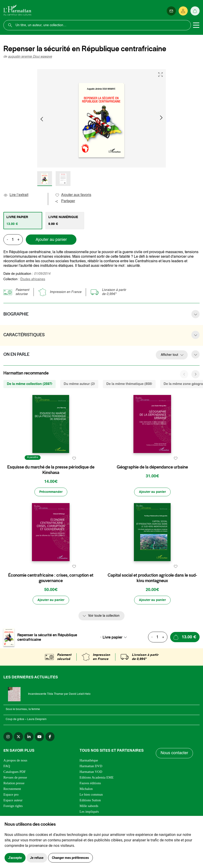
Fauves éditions (90, 783)
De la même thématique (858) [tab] (129, 384)
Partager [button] (65, 201)
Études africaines (33, 279)
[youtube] (39, 737)
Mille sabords (89, 806)
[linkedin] (29, 737)
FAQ (7, 766)
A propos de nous (15, 760)
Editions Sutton (90, 800)
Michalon (86, 789)
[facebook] (50, 737)
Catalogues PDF (15, 772)
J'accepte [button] (15, 858)
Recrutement (12, 789)
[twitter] (18, 737)
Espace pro (11, 794)
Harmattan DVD (91, 766)
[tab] (23, 221)
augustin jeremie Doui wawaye (30, 57)
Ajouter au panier (51, 240)
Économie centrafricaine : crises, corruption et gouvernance (51, 578)
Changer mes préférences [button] (70, 858)
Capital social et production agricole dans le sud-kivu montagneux (152, 578)
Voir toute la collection (104, 616)
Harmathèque (89, 760)
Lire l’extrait (16, 195)
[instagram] (8, 737)
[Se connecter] (183, 11)
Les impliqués (89, 812)
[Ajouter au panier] (152, 492)
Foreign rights (13, 806)
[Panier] (195, 11)
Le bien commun (91, 794)
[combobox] (116, 637)
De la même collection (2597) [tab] (30, 384)
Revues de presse (15, 777)
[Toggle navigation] (196, 25)
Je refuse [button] (37, 858)
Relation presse (14, 783)
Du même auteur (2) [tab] (79, 384)
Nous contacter (174, 753)
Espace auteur (13, 800)
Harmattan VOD (91, 772)
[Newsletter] (171, 11)
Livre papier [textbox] (113, 637)
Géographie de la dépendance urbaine (152, 467)
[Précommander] (51, 492)
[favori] (74, 458)
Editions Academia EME (97, 777)
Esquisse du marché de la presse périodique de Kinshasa (51, 470)
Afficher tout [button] (169, 355)
